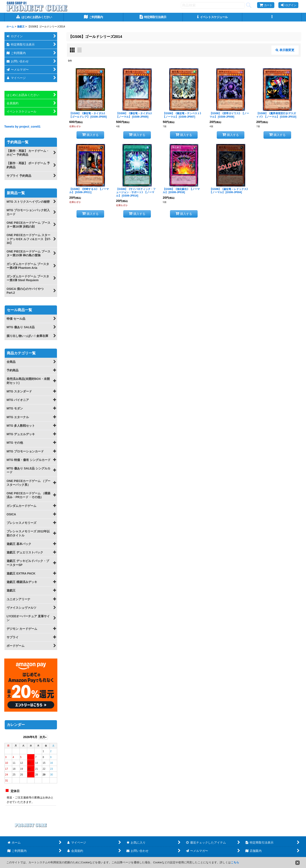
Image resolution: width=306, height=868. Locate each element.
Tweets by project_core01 (22, 127)
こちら (235, 862)
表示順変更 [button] (285, 50)
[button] (272, 17)
